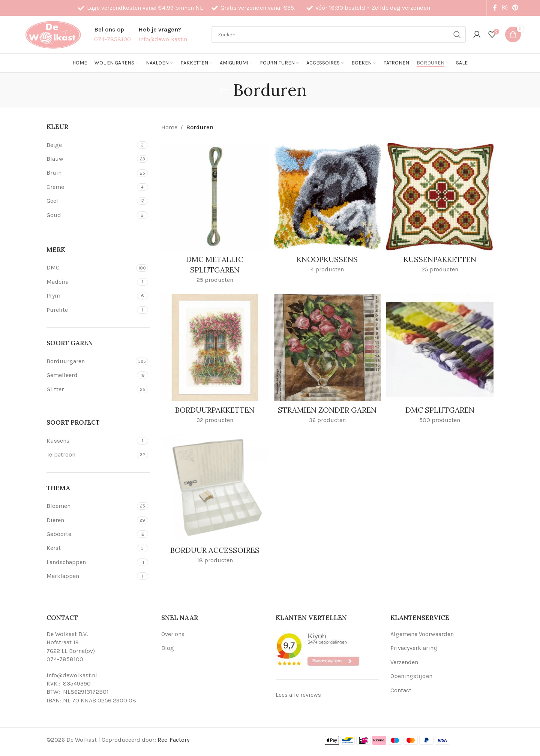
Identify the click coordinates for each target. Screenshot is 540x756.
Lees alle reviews (298, 695)
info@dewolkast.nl (72, 675)
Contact (401, 690)
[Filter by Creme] (91, 187)
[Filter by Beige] (91, 145)
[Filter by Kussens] (91, 441)
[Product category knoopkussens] (327, 210)
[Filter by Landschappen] (91, 562)
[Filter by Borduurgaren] (90, 361)
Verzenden (404, 662)
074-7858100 (65, 659)
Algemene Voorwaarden (422, 634)
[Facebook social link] (495, 8)
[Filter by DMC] (90, 268)
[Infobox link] (112, 34)
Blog (168, 648)
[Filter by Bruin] (91, 173)
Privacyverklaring (414, 648)
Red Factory (173, 740)
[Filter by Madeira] (91, 282)
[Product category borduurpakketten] (214, 361)
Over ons (173, 634)
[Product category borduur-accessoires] (214, 513)
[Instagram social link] (505, 8)
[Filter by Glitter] (91, 389)
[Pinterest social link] (515, 8)
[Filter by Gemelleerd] (91, 375)
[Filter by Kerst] (91, 548)
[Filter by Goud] (91, 215)
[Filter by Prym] (91, 296)
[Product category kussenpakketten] (441, 210)
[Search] (339, 34)
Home (169, 127)
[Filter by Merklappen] (91, 576)
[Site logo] (53, 34)
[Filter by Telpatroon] (91, 455)
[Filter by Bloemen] (91, 506)
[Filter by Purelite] (91, 310)
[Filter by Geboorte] (91, 534)
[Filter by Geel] (91, 201)
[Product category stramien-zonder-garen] (327, 367)
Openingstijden (411, 676)
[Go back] (224, 90)
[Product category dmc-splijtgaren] (441, 361)
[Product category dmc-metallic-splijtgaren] (214, 215)
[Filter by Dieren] (91, 520)
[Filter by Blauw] (91, 159)
